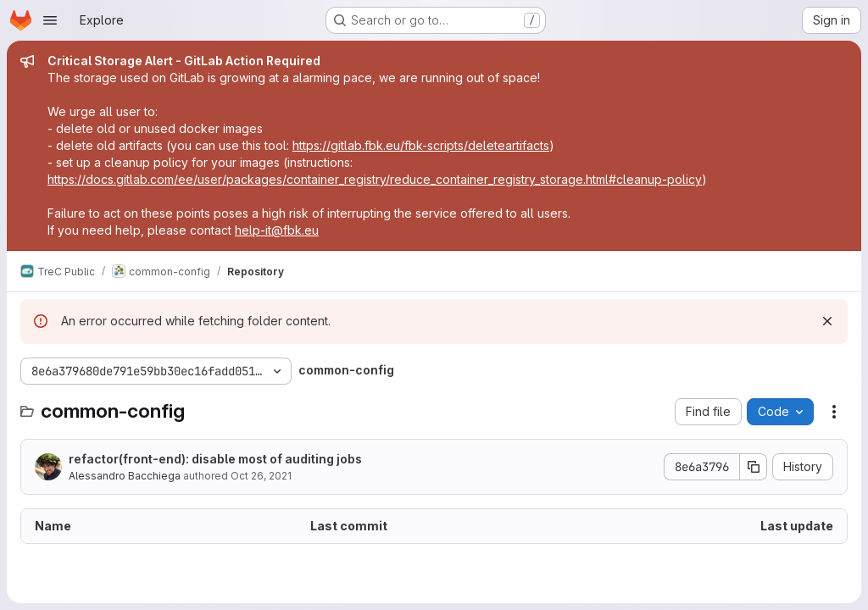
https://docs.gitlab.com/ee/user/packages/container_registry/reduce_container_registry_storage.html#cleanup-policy (375, 179)
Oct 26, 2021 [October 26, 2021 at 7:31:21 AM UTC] (261, 476)
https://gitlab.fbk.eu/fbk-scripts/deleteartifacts (421, 145)
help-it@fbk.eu (277, 230)
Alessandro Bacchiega (125, 476)
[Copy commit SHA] (754, 467)
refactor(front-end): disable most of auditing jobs (215, 459)
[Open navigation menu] (50, 20)
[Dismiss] (827, 321)
